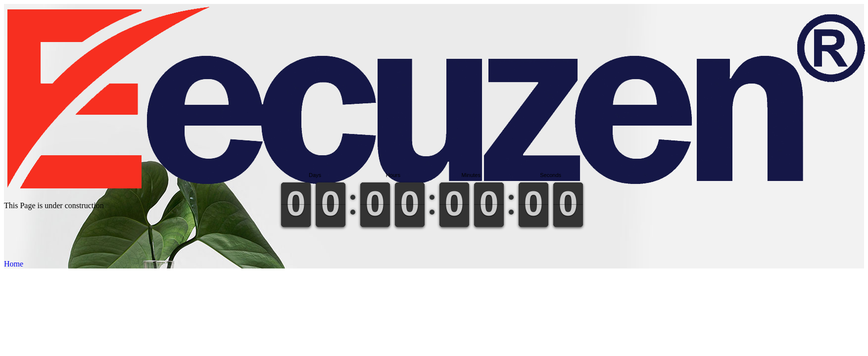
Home (14, 264)
